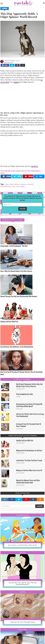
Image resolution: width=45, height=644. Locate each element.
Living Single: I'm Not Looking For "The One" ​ (14, 246)
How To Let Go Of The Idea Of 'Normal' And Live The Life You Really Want (21, 373)
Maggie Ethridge (19, 409)
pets (13, 186)
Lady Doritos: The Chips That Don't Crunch (29, 460)
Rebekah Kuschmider (10, 61)
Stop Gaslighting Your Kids (25, 394)
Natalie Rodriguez (20, 429)
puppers (16, 82)
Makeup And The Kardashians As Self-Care (29, 450)
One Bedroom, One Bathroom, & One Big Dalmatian (17, 347)
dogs (7, 184)
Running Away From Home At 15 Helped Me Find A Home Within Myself (29, 405)
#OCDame (22, 592)
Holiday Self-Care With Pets (9, 322)
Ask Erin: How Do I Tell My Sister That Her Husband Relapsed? (22, 584)
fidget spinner (15, 184)
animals (30, 184)
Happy (22, 186)
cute (18, 186)
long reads (23, 630)
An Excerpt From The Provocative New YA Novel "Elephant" (29, 425)
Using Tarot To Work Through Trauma (22, 622)
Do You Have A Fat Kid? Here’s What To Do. (22, 545)
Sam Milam (18, 397)
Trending (5, 9)
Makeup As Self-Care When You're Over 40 (29, 470)
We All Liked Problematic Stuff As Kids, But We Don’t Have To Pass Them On (29, 385)
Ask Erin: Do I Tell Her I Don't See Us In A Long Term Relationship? (30, 415)
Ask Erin (23, 553)
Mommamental (22, 515)
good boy (35, 166)
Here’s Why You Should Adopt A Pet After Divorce (16, 271)
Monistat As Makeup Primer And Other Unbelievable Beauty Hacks (28, 481)
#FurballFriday (6, 186)
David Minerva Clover (20, 389)
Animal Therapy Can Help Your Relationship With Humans (19, 296)
